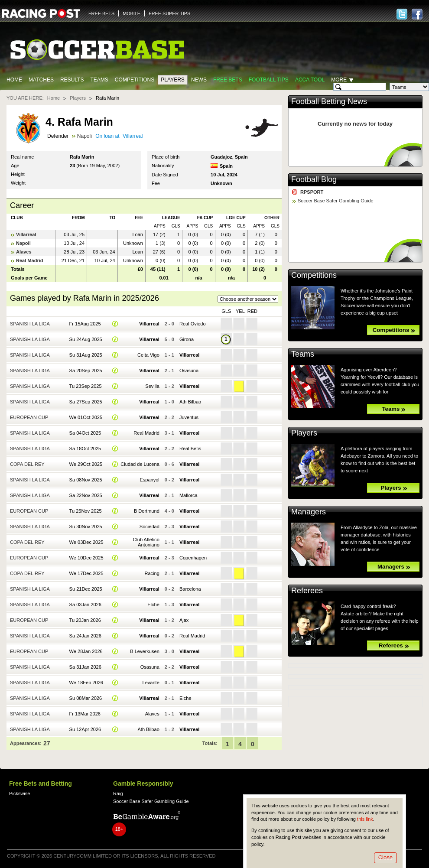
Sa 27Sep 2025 (86, 402)
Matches (41, 80)
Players (173, 80)
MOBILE (132, 13)
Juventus (189, 417)
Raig (118, 793)
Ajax (184, 620)
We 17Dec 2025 (86, 573)
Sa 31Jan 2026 (85, 667)
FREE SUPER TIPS (169, 13)
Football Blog (314, 179)
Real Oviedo (193, 324)
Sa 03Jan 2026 (85, 605)
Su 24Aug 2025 (86, 339)
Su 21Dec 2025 (86, 589)
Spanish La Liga (30, 324)
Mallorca (188, 495)
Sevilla (152, 386)
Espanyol (149, 480)
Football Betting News (329, 101)
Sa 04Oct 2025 (85, 433)
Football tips (269, 80)
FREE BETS (101, 13)
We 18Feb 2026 (86, 683)
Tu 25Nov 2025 (86, 511)
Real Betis (190, 449)
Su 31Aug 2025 (86, 355)
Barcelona (190, 589)
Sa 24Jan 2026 (85, 636)
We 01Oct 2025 (86, 417)
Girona (187, 339)
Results (72, 80)
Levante (151, 683)
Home (14, 80)
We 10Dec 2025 (86, 558)
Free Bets (228, 80)
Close (385, 857)
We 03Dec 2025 (86, 542)
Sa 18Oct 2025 (85, 449)
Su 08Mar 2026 (86, 698)
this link (365, 819)
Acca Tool (310, 80)
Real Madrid (30, 260)
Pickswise (19, 793)
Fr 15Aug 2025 (85, 324)
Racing (152, 573)
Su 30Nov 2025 (86, 527)
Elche (153, 605)
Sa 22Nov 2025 (86, 495)
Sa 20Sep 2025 (86, 371)
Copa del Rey (27, 464)
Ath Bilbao (190, 402)
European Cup (29, 417)
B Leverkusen (145, 651)
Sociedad (149, 527)
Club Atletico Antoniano (146, 542)
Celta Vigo (148, 355)
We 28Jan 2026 (86, 651)
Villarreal (133, 136)
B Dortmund (147, 511)
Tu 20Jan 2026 (85, 620)
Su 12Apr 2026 (85, 729)
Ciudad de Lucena (140, 464)
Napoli (84, 136)
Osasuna (189, 371)
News (199, 80)
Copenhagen (193, 558)
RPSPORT (312, 192)
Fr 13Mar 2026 (85, 714)
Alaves (24, 252)
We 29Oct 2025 (86, 464)
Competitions (135, 80)
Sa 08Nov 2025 (86, 480)
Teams (99, 80)
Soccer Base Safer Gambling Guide (336, 201)
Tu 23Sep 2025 (86, 386)
